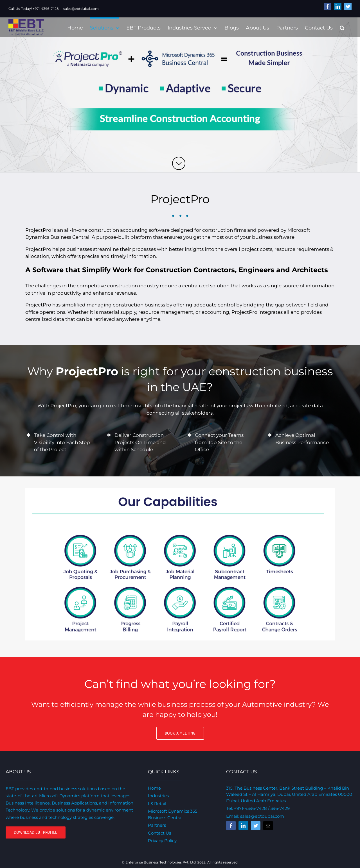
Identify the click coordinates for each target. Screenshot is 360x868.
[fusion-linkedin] (242, 826)
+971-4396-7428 (249, 808)
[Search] (340, 27)
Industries (157, 796)
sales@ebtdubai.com (81, 9)
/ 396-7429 (277, 808)
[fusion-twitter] (254, 826)
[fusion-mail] (266, 826)
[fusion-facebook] (229, 826)
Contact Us (158, 833)
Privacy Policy (161, 841)
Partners (156, 825)
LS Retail (156, 804)
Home (153, 788)
